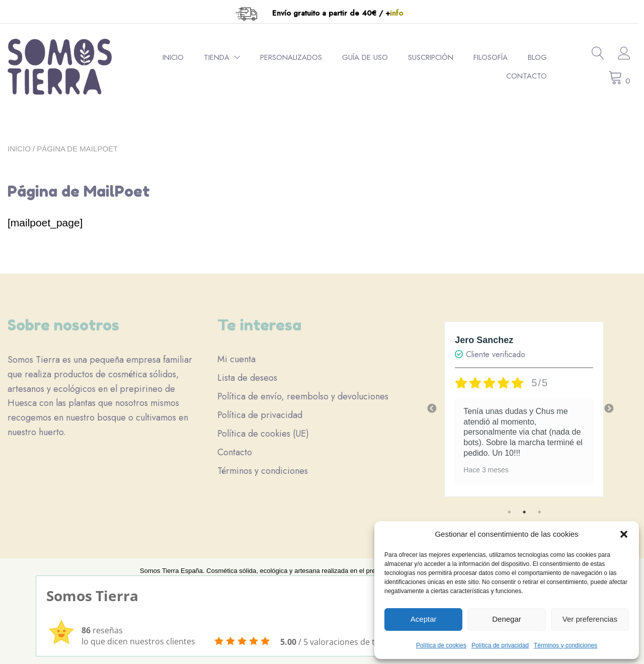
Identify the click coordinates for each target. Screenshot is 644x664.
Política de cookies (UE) (263, 434)
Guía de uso (370, 57)
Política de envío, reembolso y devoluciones (303, 396)
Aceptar (424, 619)
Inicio (178, 57)
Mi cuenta (236, 359)
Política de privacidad (500, 645)
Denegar (507, 619)
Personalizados (296, 57)
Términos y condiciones (566, 645)
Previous (432, 409)
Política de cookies (441, 645)
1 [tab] (509, 512)
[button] (624, 534)
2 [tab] (524, 512)
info (399, 13)
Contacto (531, 76)
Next (609, 409)
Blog (542, 57)
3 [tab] (539, 512)
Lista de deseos (247, 378)
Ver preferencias (590, 619)
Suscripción (435, 57)
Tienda (221, 57)
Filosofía (495, 57)
